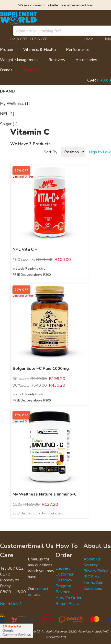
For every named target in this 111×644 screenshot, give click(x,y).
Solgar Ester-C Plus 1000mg (41, 368)
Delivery (63, 568)
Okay (89, 5)
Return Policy (67, 603)
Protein (7, 49)
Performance (78, 49)
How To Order (68, 597)
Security (91, 565)
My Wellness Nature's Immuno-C (45, 494)
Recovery (57, 60)
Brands (6, 70)
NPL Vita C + (25, 249)
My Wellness (15, 103)
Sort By (51, 152)
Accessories (86, 60)
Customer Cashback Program (64, 580)
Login (88, 39)
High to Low (100, 152)
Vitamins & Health (40, 49)
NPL (7, 113)
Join (108, 39)
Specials (30, 70)
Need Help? (11, 604)
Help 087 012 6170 (29, 39)
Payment (64, 592)
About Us (92, 559)
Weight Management (19, 60)
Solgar (9, 124)
